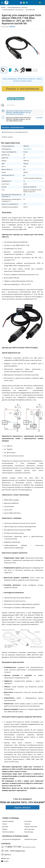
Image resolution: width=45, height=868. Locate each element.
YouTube (6, 861)
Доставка (5, 827)
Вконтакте (6, 858)
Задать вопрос (22, 807)
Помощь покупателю (31, 827)
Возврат (5, 829)
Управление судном (31, 839)
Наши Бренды (29, 832)
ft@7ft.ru (8, 855)
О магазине (28, 821)
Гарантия (27, 824)
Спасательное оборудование (11, 839)
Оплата (5, 824)
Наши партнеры (29, 829)
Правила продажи (8, 821)
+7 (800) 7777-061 (13, 847)
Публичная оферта (8, 832)
